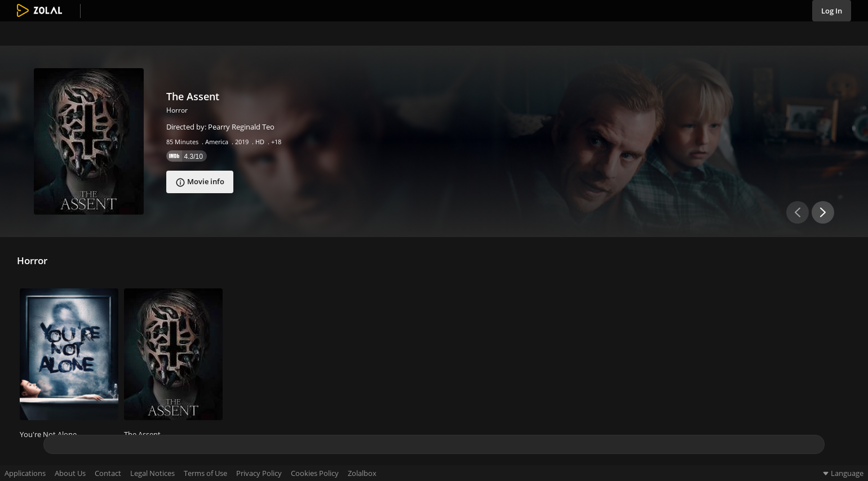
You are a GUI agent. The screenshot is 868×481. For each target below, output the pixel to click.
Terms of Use (205, 473)
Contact (108, 473)
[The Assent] (89, 141)
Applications (25, 473)
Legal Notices (152, 473)
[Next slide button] (823, 212)
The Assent (193, 96)
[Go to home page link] (39, 11)
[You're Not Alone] (69, 356)
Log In (832, 11)
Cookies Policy (315, 473)
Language (842, 473)
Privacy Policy (259, 473)
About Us (70, 473)
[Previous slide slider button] (798, 212)
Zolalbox (362, 473)
